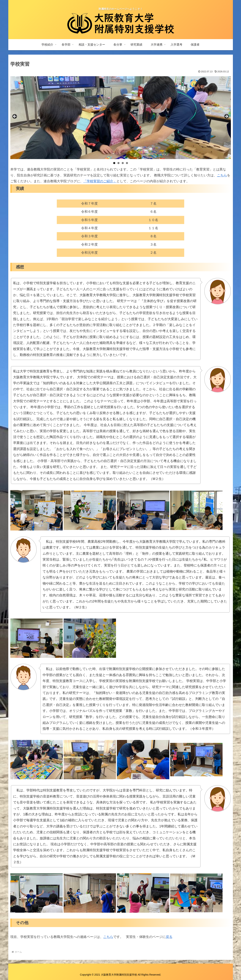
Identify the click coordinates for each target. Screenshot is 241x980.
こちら (222, 175)
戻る (169, 937)
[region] (121, 118)
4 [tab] (127, 163)
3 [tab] (123, 163)
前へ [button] (15, 117)
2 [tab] (118, 163)
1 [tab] (114, 163)
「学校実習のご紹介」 (100, 181)
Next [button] (226, 117)
